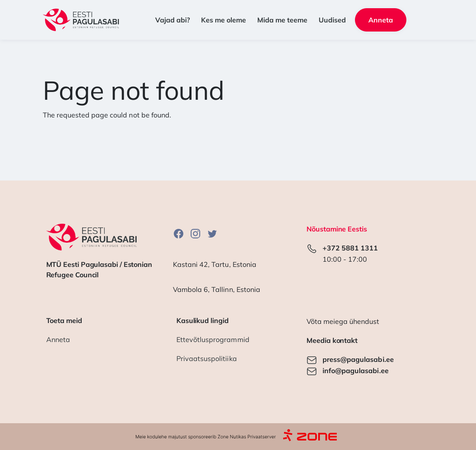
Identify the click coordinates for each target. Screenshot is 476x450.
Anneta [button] (381, 20)
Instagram (195, 233)
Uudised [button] (332, 20)
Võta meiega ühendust (343, 321)
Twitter (212, 233)
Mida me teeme (282, 20)
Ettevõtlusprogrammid (213, 339)
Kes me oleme (224, 20)
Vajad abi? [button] (173, 20)
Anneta (58, 339)
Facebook (179, 233)
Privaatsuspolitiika (207, 358)
